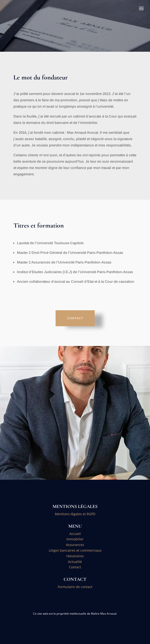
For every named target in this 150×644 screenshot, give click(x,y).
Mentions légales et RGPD (75, 514)
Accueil (75, 534)
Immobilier (75, 539)
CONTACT (75, 318)
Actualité (75, 562)
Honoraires (75, 556)
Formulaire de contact (75, 587)
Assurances (75, 545)
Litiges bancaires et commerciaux (75, 550)
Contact (75, 567)
